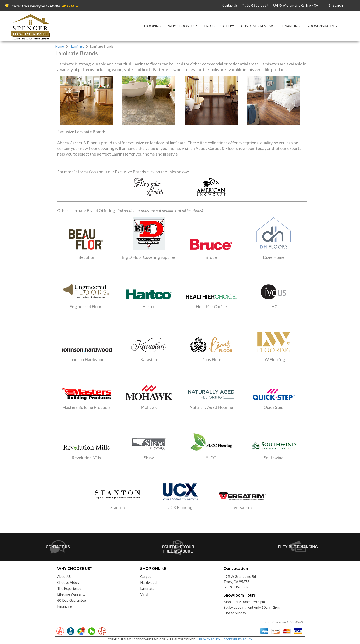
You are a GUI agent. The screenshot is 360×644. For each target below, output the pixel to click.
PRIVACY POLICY (210, 639)
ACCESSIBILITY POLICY (238, 639)
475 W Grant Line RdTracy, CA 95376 (240, 579)
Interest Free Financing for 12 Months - (45, 6)
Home (59, 46)
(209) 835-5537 (236, 587)
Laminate (78, 46)
